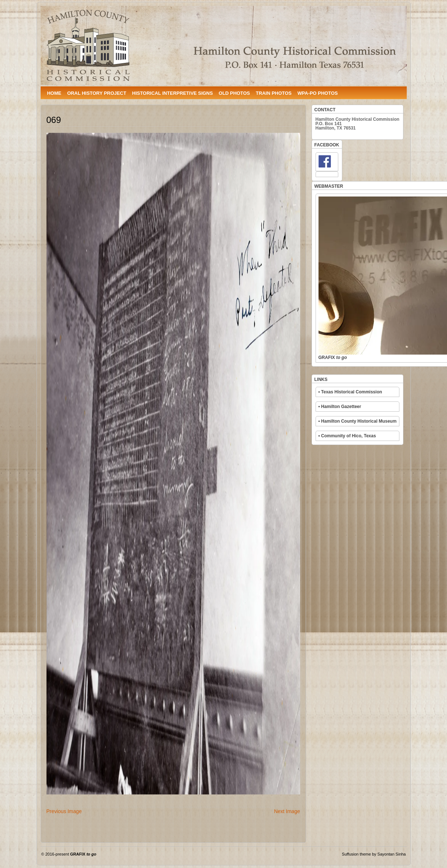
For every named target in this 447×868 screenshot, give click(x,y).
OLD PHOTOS (234, 93)
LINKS (321, 379)
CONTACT (325, 110)
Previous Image (64, 811)
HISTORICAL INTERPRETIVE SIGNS (172, 93)
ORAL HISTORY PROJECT (96, 93)
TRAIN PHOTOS (274, 93)
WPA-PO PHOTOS (317, 93)
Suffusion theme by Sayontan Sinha (374, 854)
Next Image (287, 811)
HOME (54, 93)
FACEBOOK (327, 145)
